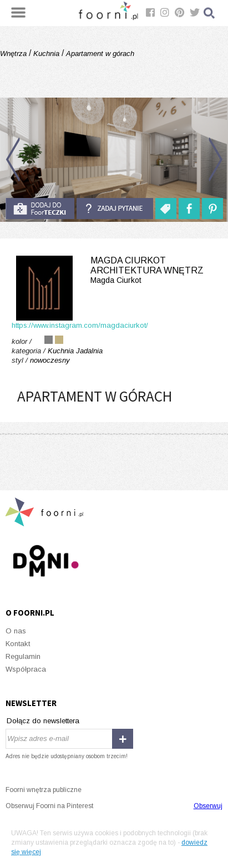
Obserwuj (208, 806)
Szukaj (210, 13)
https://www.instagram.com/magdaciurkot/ (80, 325)
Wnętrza (14, 54)
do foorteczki (40, 209)
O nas (16, 631)
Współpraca (26, 669)
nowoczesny (50, 360)
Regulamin (23, 656)
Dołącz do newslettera (43, 721)
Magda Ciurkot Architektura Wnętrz (114, 270)
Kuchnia (46, 54)
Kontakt (18, 644)
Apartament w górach (99, 54)
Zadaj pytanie (115, 209)
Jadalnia (89, 351)
